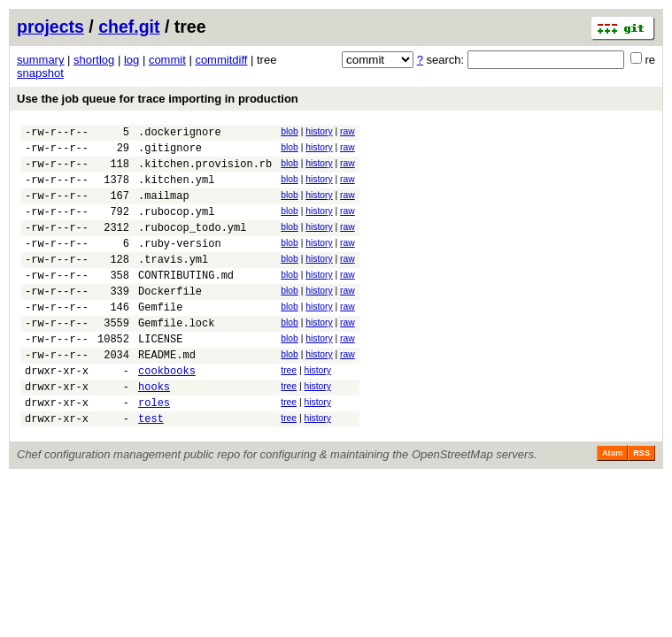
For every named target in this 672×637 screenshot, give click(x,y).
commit (167, 60)
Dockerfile (170, 320)
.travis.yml (173, 283)
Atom (612, 503)
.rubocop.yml (176, 227)
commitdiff (221, 60)
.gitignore (170, 153)
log (131, 60)
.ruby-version (180, 264)
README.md (167, 394)
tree (289, 410)
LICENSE (160, 376)
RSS (641, 503)
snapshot (40, 73)
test (151, 468)
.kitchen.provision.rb (205, 171)
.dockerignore (180, 134)
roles (154, 450)
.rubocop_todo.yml (192, 246)
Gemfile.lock (176, 357)
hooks (154, 431)
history (319, 131)
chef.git (129, 27)
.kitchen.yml (176, 190)
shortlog (94, 60)
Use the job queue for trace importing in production (158, 99)
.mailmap (164, 208)
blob (290, 131)
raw (348, 131)
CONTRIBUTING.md (186, 301)
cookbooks (167, 413)
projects (50, 27)
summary (40, 60)
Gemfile (160, 338)
